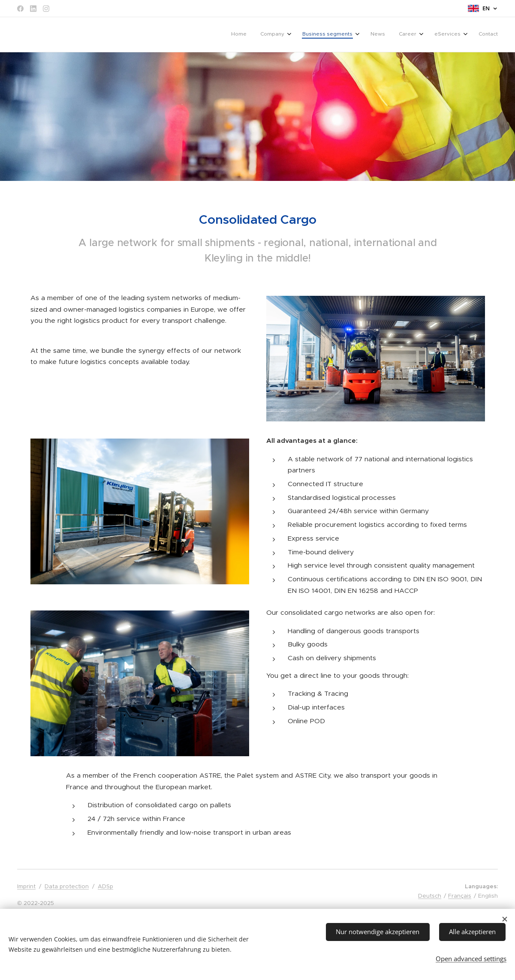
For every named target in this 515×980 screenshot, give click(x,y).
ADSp (105, 886)
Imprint (26, 886)
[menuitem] (401, 35)
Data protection (67, 886)
